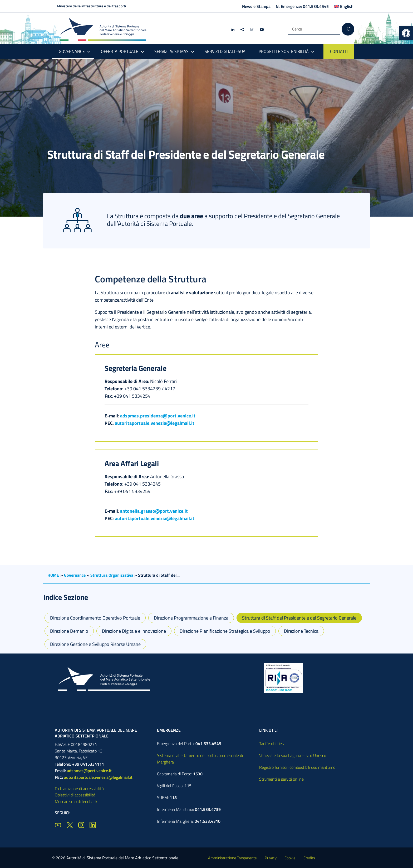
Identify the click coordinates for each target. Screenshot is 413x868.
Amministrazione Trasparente (232, 858)
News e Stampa (256, 6)
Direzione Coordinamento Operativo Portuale (95, 618)
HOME (53, 575)
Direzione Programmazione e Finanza (191, 618)
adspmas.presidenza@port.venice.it (158, 416)
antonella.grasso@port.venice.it (154, 511)
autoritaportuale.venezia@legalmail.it (155, 423)
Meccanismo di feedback (76, 801)
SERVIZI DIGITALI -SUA (225, 51)
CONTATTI (339, 51)
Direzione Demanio (69, 631)
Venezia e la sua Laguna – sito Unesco (293, 755)
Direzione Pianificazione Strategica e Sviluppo (225, 631)
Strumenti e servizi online (281, 779)
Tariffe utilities (271, 744)
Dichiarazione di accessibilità (79, 789)
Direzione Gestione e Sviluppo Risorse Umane (95, 644)
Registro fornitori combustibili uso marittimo (297, 767)
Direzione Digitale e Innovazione (134, 631)
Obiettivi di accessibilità (75, 795)
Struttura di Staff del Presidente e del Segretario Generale (299, 618)
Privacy (271, 858)
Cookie (290, 858)
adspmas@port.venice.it (89, 771)
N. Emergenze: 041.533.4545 (302, 6)
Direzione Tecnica (301, 631)
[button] (406, 33)
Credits (309, 858)
